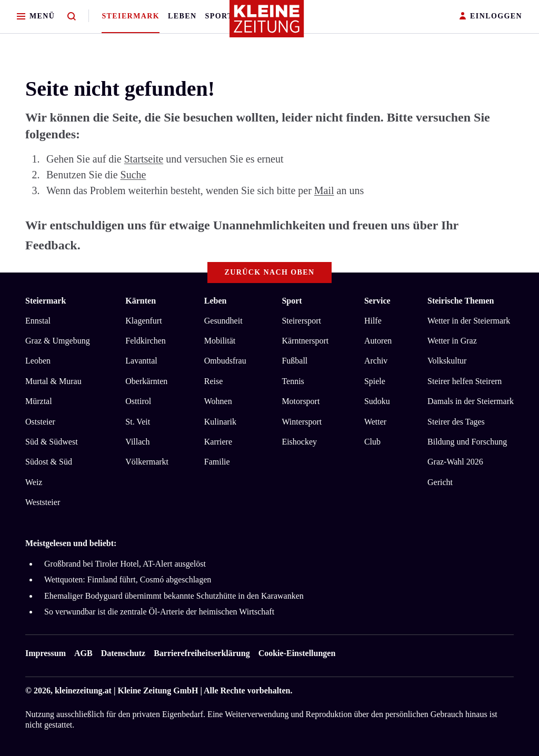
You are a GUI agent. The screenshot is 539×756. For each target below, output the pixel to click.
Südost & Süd (49, 462)
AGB (83, 653)
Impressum (46, 653)
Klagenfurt (143, 321)
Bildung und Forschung (467, 442)
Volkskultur (447, 361)
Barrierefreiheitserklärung (202, 653)
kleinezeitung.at (83, 691)
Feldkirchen (145, 341)
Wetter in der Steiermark (469, 321)
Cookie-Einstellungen (297, 653)
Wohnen (218, 401)
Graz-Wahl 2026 (455, 462)
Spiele (375, 381)
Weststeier (43, 502)
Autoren (378, 341)
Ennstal (38, 321)
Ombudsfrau (225, 361)
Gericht (440, 482)
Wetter (375, 422)
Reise (214, 381)
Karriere (218, 442)
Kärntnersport (305, 341)
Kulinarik (220, 422)
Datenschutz (123, 653)
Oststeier (40, 422)
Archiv (376, 361)
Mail (324, 190)
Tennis (293, 381)
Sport (219, 16)
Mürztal (39, 401)
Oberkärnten (146, 381)
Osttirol (138, 401)
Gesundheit (223, 321)
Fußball (295, 361)
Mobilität (220, 341)
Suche (133, 175)
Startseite (144, 159)
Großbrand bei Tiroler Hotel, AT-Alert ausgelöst (125, 564)
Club (372, 442)
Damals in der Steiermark (471, 401)
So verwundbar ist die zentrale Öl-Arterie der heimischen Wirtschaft (159, 612)
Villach (137, 442)
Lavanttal (141, 361)
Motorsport (301, 401)
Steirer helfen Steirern (465, 381)
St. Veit (138, 422)
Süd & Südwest (52, 442)
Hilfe (373, 321)
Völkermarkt (147, 462)
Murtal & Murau (53, 381)
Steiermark (131, 16)
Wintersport (302, 422)
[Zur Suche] (72, 17)
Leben (182, 16)
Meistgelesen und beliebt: (71, 543)
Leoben (38, 361)
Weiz (34, 482)
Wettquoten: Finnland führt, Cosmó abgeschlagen (128, 579)
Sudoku (377, 401)
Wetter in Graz (452, 341)
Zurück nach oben (270, 272)
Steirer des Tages (456, 422)
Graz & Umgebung (58, 341)
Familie (217, 462)
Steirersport (301, 321)
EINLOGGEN (491, 17)
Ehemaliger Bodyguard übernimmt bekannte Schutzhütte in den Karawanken (174, 596)
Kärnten (141, 301)
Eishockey (299, 442)
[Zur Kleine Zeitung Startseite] (267, 23)
